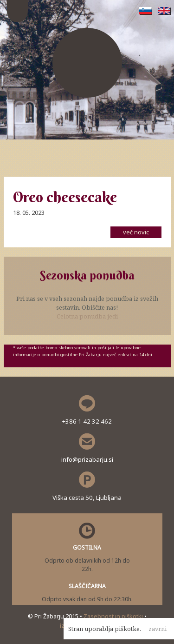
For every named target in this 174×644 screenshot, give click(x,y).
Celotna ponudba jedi (87, 316)
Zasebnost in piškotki (114, 616)
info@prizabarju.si (87, 459)
